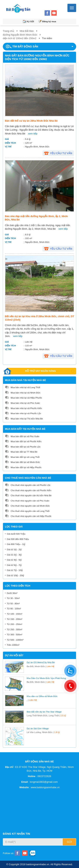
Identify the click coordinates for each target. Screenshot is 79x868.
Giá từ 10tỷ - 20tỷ (15, 575)
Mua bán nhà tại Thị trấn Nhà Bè (27, 419)
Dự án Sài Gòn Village (38, 728)
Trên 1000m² (13, 645)
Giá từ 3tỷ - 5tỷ (14, 560)
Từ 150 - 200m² (14, 619)
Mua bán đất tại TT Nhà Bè (24, 452)
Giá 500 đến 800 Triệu (18, 539)
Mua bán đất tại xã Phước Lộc (26, 447)
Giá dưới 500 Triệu (16, 534)
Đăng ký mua (49, 21)
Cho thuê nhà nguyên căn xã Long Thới (30, 511)
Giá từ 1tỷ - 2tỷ (14, 549)
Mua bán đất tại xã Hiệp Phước (26, 467)
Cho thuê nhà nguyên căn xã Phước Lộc (31, 485)
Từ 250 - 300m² (14, 629)
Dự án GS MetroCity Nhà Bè (41, 662)
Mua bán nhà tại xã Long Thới (25, 387)
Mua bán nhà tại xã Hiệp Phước (26, 398)
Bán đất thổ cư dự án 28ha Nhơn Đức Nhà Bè (31, 121)
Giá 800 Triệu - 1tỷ (16, 544)
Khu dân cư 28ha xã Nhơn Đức (42, 696)
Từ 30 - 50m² (13, 598)
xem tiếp (33, 134)
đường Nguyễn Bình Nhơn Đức (20, 35)
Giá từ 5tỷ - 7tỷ (14, 565)
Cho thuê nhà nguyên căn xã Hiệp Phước (31, 516)
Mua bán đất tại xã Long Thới (25, 457)
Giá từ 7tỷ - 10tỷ (15, 570)
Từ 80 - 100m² (14, 609)
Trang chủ (8, 31)
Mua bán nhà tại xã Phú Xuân (25, 403)
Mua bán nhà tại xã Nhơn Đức (25, 393)
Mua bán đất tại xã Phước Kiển (26, 441)
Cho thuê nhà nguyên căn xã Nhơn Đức (30, 506)
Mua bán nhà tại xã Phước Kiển (26, 408)
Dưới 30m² (12, 593)
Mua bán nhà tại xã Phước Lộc (26, 413)
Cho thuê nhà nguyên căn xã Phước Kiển (31, 490)
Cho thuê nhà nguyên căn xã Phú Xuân (30, 501)
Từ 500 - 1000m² (15, 640)
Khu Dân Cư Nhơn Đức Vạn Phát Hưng (46, 678)
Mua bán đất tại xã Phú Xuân (25, 436)
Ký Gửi (30, 21)
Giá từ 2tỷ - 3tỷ (14, 555)
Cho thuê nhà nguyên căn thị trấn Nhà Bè (31, 495)
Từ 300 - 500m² (14, 634)
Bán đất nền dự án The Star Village (44, 712)
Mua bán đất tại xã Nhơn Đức (25, 462)
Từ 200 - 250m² (14, 624)
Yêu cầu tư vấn (61, 153)
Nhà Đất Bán (27, 31)
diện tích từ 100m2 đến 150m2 (20, 38)
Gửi (69, 842)
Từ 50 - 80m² (13, 603)
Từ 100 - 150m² (14, 614)
